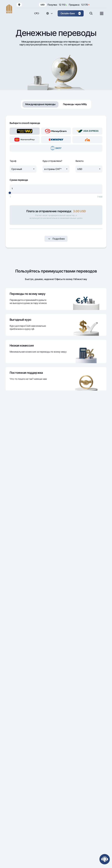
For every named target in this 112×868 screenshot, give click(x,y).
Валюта (79, 161)
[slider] (10, 193)
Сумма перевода (19, 180)
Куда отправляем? (52, 161)
